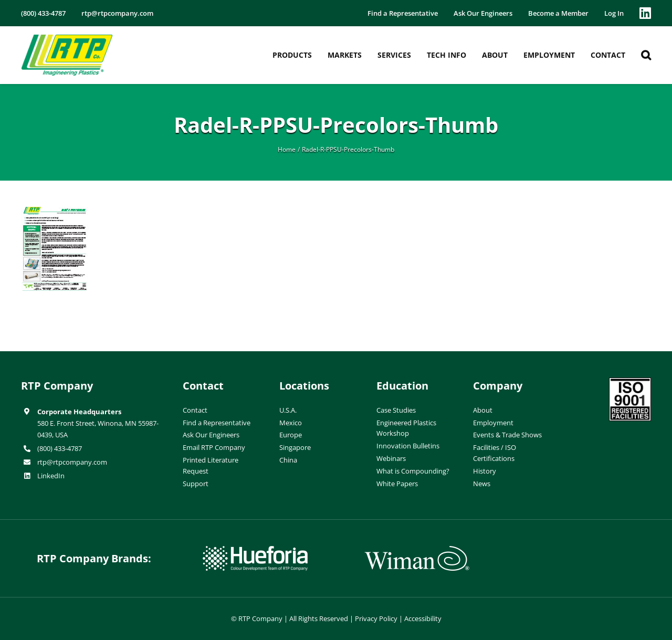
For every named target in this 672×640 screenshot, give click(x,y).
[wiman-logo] (417, 550)
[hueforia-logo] (255, 550)
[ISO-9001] (630, 382)
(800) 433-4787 (60, 448)
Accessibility (423, 618)
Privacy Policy (376, 618)
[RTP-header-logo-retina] (67, 38)
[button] (646, 55)
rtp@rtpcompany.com (72, 462)
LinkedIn (51, 476)
